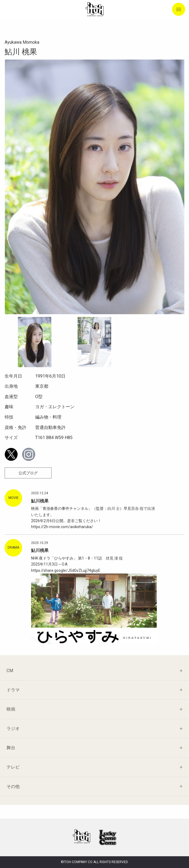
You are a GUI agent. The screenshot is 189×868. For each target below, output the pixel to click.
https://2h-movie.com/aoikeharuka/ (62, 527)
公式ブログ (28, 473)
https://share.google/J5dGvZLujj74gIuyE (66, 570)
